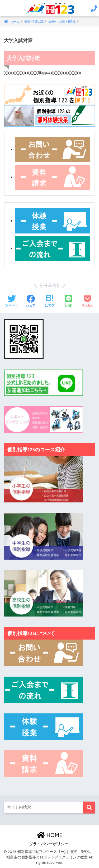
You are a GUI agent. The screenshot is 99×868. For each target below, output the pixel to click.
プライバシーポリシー (49, 844)
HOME (50, 835)
